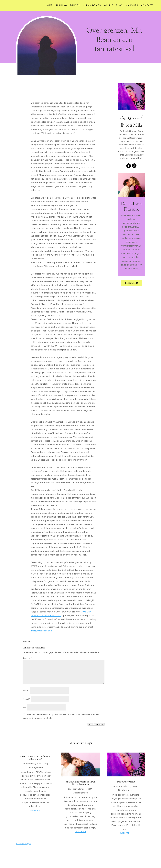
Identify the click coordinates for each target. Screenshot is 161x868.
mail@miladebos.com (42, 631)
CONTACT (147, 5)
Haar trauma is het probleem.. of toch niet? (35, 758)
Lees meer (35, 810)
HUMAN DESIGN (92, 5)
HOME (49, 5)
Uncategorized (35, 767)
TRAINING (61, 5)
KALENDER (132, 5)
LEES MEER (131, 283)
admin (31, 764)
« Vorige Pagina (24, 844)
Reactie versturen (96, 724)
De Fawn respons (126, 782)
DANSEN (75, 5)
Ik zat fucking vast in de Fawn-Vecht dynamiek (80, 783)
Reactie (27, 658)
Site (25, 708)
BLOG (119, 5)
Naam (26, 691)
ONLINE (109, 5)
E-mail (26, 699)
